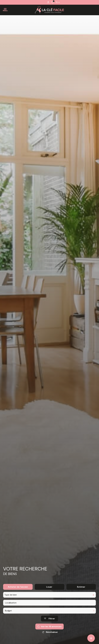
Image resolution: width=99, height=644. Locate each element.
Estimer (81, 594)
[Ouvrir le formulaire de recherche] (49, 626)
